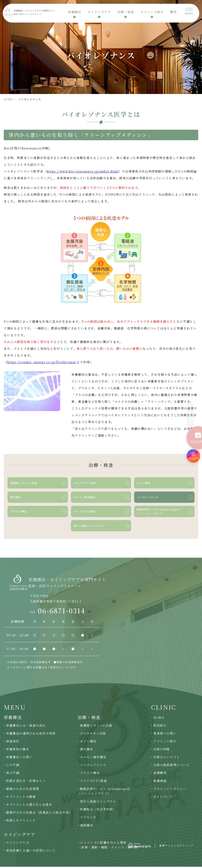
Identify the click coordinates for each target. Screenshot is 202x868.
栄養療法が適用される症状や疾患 (31, 735)
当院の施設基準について (172, 766)
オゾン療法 (88, 743)
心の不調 (13, 766)
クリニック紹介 (165, 743)
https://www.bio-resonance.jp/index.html (83, 171)
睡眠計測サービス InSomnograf (104, 793)
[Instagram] (193, 448)
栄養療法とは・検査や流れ (26, 727)
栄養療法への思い (19, 758)
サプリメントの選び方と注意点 (29, 806)
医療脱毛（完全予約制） (98, 811)
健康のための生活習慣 (23, 790)
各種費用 (160, 774)
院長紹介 (160, 727)
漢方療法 (87, 750)
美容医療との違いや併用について (31, 852)
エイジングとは (18, 844)
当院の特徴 (162, 750)
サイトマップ (163, 798)
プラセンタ (88, 819)
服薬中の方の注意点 (39, 814)
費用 (173, 13)
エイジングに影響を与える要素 (109, 846)
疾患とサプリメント (21, 822)
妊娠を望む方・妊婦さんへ (26, 782)
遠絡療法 (87, 827)
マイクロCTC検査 (93, 782)
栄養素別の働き (18, 750)
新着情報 (160, 782)
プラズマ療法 (90, 774)
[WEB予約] (193, 433)
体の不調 (13, 774)
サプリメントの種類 (21, 798)
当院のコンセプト (167, 758)
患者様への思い (165, 735)
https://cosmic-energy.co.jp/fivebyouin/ (42, 362)
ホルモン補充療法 (93, 758)
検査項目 (13, 743)
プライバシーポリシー (170, 790)
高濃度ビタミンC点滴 (96, 727)
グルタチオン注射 (93, 735)
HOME (8, 99)
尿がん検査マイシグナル (98, 803)
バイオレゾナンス (93, 766)
